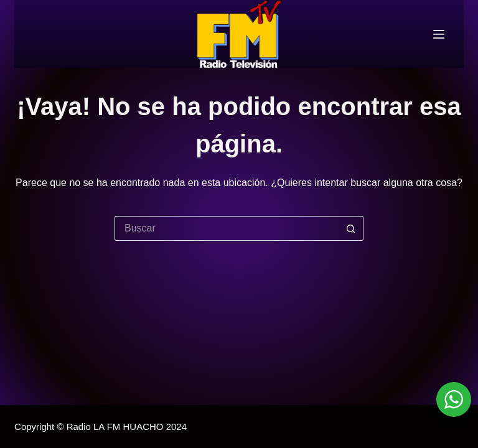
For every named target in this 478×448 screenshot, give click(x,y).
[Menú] (439, 34)
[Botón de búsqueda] (351, 228)
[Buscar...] (227, 228)
